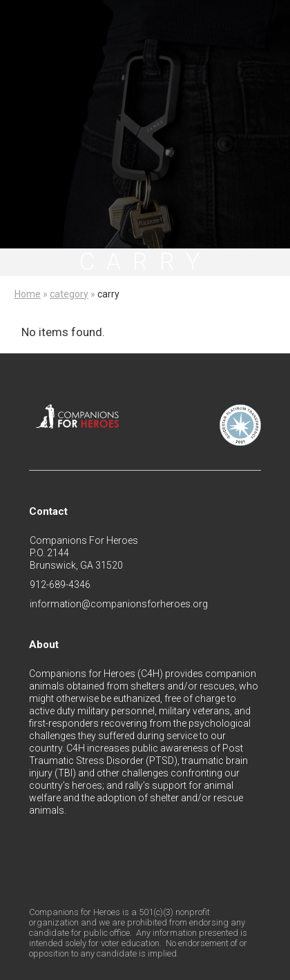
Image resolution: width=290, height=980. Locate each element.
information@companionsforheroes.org (119, 604)
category (69, 294)
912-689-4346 (60, 585)
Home (28, 294)
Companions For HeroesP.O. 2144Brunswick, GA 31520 (84, 553)
